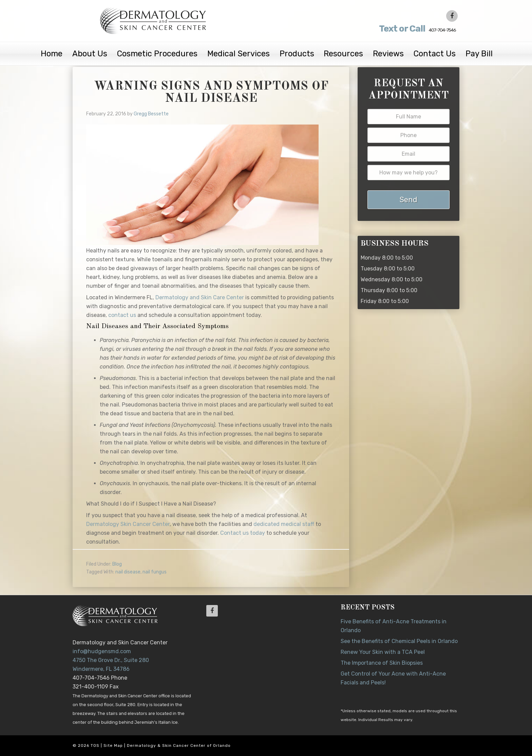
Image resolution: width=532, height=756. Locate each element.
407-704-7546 (402, 29)
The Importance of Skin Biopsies (382, 663)
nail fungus (155, 572)
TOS (95, 745)
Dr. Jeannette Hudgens (155, 20)
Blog (117, 564)
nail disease (128, 572)
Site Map (113, 745)
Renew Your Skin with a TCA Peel (383, 652)
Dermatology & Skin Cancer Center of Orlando (179, 745)
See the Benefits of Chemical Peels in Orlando (399, 641)
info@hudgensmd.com (102, 651)
